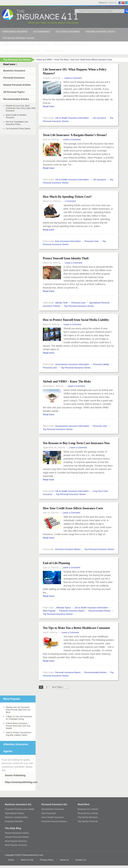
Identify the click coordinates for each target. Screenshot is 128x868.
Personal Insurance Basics (68, 549)
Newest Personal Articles (17, 85)
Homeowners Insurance (53, 809)
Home (11, 860)
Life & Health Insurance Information (72, 118)
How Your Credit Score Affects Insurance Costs (91, 60)
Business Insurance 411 (18, 804)
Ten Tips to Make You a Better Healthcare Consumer (76, 628)
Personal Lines (92, 241)
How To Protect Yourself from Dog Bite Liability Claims (19, 734)
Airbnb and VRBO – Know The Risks (52, 60)
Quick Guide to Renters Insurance (16, 116)
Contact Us (81, 860)
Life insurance (99, 118)
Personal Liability (101, 364)
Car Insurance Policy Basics (18, 129)
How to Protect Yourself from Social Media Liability (76, 320)
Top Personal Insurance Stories (79, 306)
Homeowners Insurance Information (72, 364)
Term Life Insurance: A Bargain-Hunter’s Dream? (75, 135)
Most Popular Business (16, 841)
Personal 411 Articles (88, 813)
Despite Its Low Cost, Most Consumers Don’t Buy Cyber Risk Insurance (21, 108)
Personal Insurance (14, 78)
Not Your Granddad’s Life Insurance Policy (17, 123)
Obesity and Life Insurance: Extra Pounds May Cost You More (18, 710)
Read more (49, 106)
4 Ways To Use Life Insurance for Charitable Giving (19, 718)
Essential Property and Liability (20, 809)
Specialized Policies (14, 813)
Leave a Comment (73, 78)
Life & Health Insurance (53, 817)
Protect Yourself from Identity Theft (66, 258)
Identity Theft (61, 303)
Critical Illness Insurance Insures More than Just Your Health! (18, 726)
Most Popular (49, 611)
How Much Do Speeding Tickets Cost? (67, 197)
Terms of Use (27, 860)
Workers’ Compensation (16, 817)
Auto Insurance (49, 813)
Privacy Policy (47, 860)
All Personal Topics (14, 92)
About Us (103, 3)
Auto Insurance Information (68, 241)
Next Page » (58, 687)
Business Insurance (14, 71)
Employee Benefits (14, 821)
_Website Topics (63, 608)
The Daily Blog (13, 828)
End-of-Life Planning (56, 563)
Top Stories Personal (88, 821)
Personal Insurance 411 (54, 804)
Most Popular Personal (16, 845)
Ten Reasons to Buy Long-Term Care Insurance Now (76, 443)
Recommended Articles (100, 611)
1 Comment (70, 201)
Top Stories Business (88, 817)
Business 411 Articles (88, 809)
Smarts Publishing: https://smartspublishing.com (19, 779)
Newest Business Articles (17, 833)
